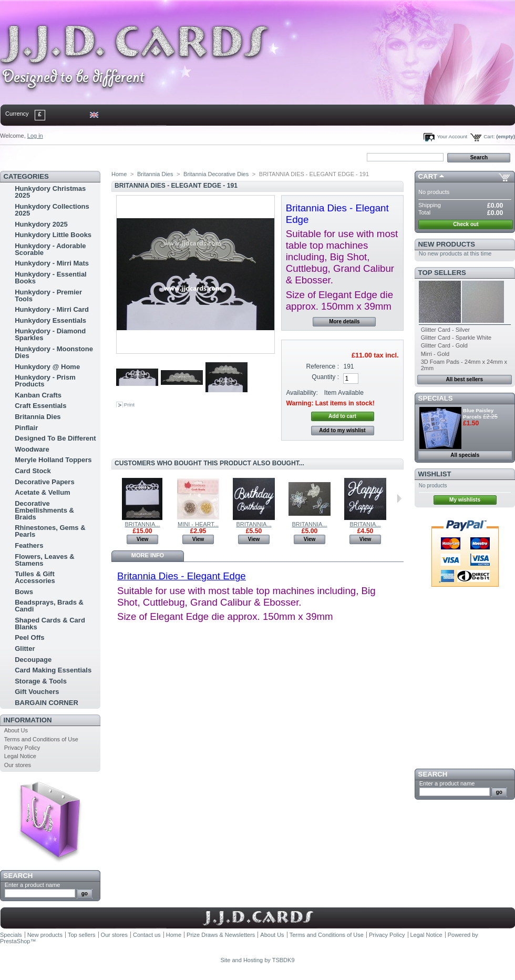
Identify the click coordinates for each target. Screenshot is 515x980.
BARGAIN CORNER (47, 703)
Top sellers (442, 273)
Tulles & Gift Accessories (35, 577)
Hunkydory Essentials (50, 320)
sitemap (87, 157)
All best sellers (464, 379)
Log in (35, 136)
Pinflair (26, 428)
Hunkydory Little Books (53, 235)
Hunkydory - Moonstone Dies (54, 352)
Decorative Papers (44, 482)
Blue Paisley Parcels (478, 414)
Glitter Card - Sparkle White (456, 338)
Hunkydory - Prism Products (45, 381)
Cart (428, 176)
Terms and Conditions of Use (41, 739)
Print (129, 405)
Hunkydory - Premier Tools (48, 295)
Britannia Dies (38, 417)
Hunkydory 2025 (41, 224)
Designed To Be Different (55, 438)
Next (399, 498)
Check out (466, 224)
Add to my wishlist (342, 430)
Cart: (489, 136)
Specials (436, 398)
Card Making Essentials (53, 670)
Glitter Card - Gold (444, 345)
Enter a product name (33, 885)
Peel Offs (29, 637)
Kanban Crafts (38, 395)
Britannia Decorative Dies (216, 174)
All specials (465, 455)
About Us (16, 730)
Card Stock (33, 471)
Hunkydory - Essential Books (51, 278)
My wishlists (465, 500)
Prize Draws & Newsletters (221, 935)
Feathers (29, 545)
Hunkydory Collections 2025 (52, 210)
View (143, 539)
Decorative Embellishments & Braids (44, 510)
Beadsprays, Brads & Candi (49, 606)
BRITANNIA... (142, 524)
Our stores (18, 765)
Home (17, 157)
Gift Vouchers (37, 692)
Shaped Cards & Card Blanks (50, 624)
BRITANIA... (365, 524)
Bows (24, 592)
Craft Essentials (40, 406)
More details (344, 321)
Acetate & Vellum (43, 492)
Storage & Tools (41, 681)
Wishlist (435, 474)
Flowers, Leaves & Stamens (44, 560)
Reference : (323, 366)
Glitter (25, 649)
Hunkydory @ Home (47, 367)
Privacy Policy (22, 748)
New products (447, 244)
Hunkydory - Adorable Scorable (50, 249)
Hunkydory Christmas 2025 (50, 192)
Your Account (452, 136)
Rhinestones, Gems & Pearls (50, 531)
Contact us (147, 935)
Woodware (32, 449)
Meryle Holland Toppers (53, 460)
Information (28, 720)
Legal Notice (20, 756)
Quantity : (325, 377)
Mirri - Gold (435, 354)
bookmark (121, 157)
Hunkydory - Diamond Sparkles (50, 334)
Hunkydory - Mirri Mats (52, 263)
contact (52, 157)
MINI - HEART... (198, 524)
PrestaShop (15, 941)
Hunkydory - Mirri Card (52, 309)
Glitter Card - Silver (446, 330)
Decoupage (33, 660)
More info (148, 555)
